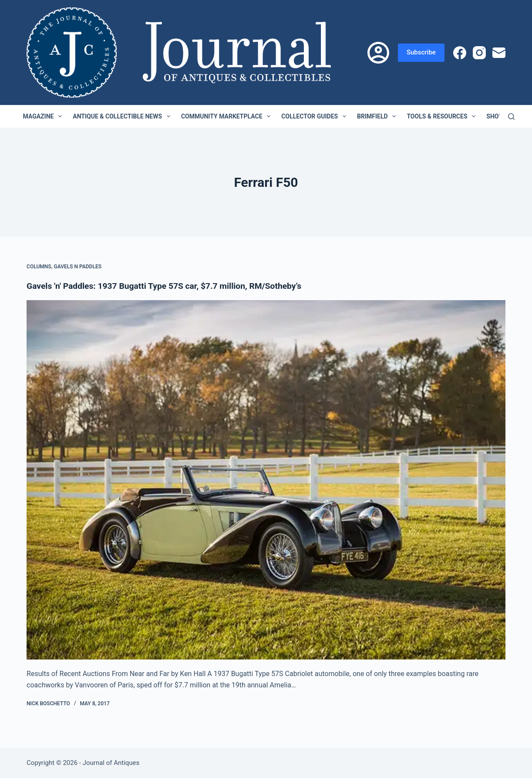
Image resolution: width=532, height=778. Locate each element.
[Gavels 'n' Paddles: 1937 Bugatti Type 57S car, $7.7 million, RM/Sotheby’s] (266, 480)
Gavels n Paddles (77, 267)
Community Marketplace (227, 116)
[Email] (499, 53)
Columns (39, 267)
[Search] (511, 117)
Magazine (44, 116)
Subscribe (421, 52)
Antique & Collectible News (123, 116)
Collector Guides (315, 116)
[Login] (378, 53)
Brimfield (378, 116)
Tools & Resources (443, 116)
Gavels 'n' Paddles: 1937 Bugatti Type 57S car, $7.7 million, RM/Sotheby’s (170, 286)
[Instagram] (479, 53)
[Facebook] (460, 53)
